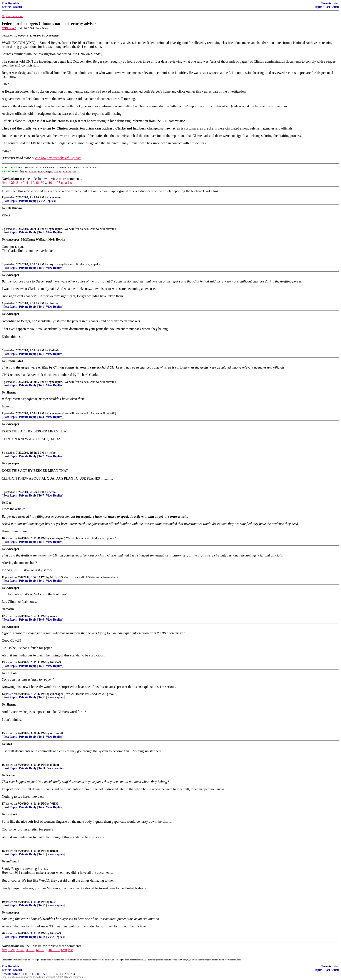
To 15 (42, 905)
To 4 (41, 417)
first (5, 183)
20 (3, 933)
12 (3, 616)
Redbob (54, 350)
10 (3, 538)
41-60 (30, 183)
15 (3, 733)
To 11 (42, 768)
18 (3, 851)
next (64, 183)
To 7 (41, 456)
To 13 (42, 697)
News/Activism (330, 3)
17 (3, 804)
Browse (6, 7)
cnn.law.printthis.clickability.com (58, 158)
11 (3, 577)
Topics (318, 7)
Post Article (332, 7)
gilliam (55, 765)
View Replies (47, 201)
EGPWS (56, 662)
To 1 (41, 232)
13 (3, 662)
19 (3, 902)
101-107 (54, 183)
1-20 (11, 183)
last (70, 183)
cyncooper (55, 197)
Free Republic (11, 3)
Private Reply (28, 201)
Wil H (54, 804)
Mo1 (53, 577)
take (53, 902)
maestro (55, 616)
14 (3, 694)
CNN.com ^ (9, 28)
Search (18, 7)
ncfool (53, 453)
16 (3, 765)
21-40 (20, 183)
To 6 (41, 620)
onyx (52, 264)
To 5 (41, 807)
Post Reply (10, 201)
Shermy (54, 303)
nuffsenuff (57, 733)
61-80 (40, 183)
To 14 (42, 937)
